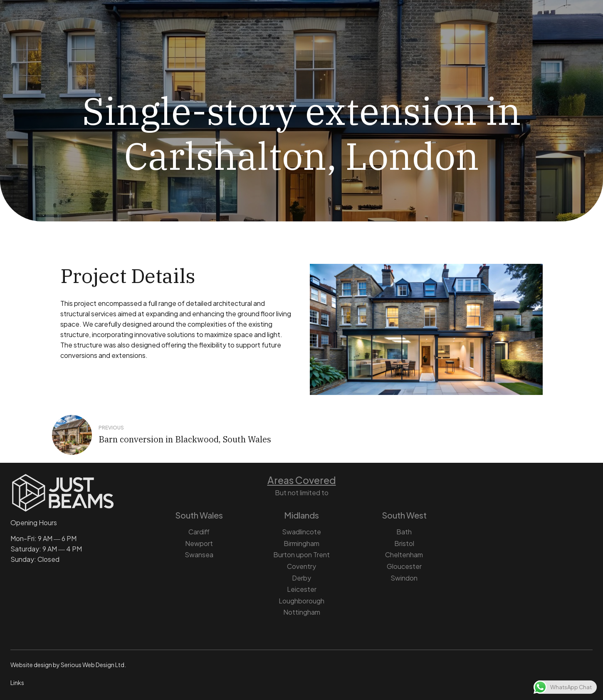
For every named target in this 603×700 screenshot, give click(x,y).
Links (17, 683)
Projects (367, 26)
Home (103, 26)
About (143, 26)
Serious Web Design (88, 665)
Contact (415, 26)
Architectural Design (299, 26)
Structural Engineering (210, 26)
